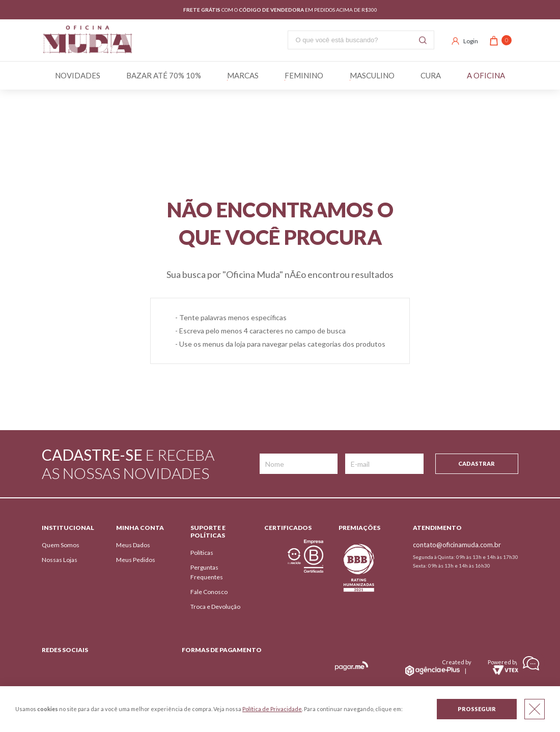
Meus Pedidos (136, 560)
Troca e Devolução (215, 607)
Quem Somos (61, 545)
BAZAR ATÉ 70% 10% (164, 75)
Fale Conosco (209, 592)
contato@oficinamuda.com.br (457, 545)
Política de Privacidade (272, 709)
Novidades (78, 75)
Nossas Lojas (60, 560)
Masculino (372, 75)
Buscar (423, 40)
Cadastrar (477, 463)
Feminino (304, 75)
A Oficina (486, 75)
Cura (431, 75)
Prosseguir (477, 709)
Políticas (202, 553)
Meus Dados (133, 545)
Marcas (243, 75)
